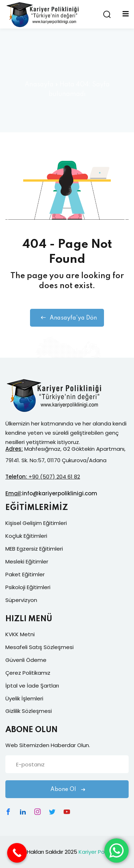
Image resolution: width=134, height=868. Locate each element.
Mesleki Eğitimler (27, 561)
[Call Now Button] (17, 853)
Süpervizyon (21, 600)
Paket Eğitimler (25, 574)
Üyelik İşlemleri (24, 698)
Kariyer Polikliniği (100, 852)
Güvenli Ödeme (26, 660)
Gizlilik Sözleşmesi (29, 711)
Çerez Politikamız (28, 673)
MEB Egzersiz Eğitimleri (34, 549)
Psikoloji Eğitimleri (28, 587)
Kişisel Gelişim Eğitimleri (36, 523)
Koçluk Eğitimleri (26, 536)
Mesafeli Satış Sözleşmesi (39, 647)
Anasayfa (39, 85)
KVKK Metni (20, 634)
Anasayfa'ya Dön (67, 318)
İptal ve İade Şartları (32, 686)
